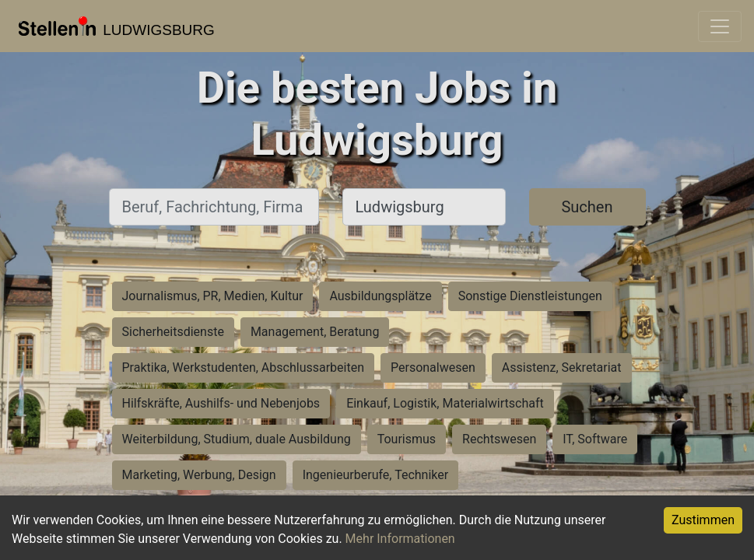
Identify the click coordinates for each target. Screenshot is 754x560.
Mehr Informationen (400, 539)
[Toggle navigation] (720, 26)
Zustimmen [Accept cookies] (703, 520)
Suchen (587, 207)
